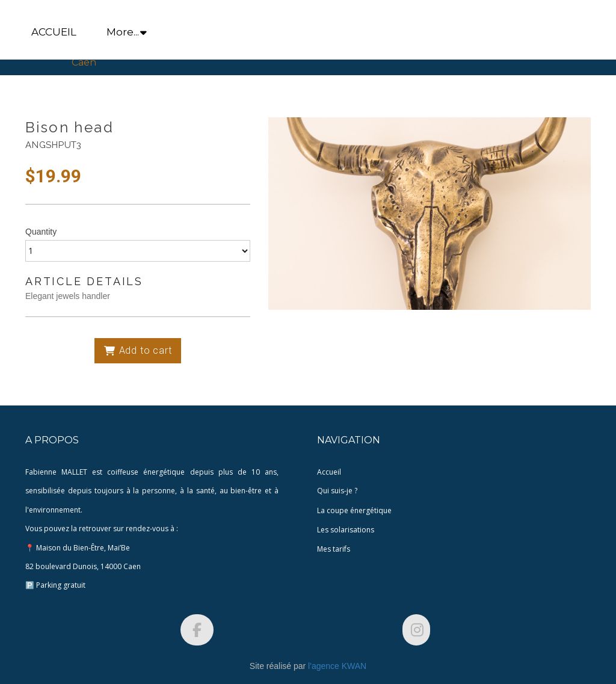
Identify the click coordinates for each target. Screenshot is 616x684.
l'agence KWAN (337, 666)
